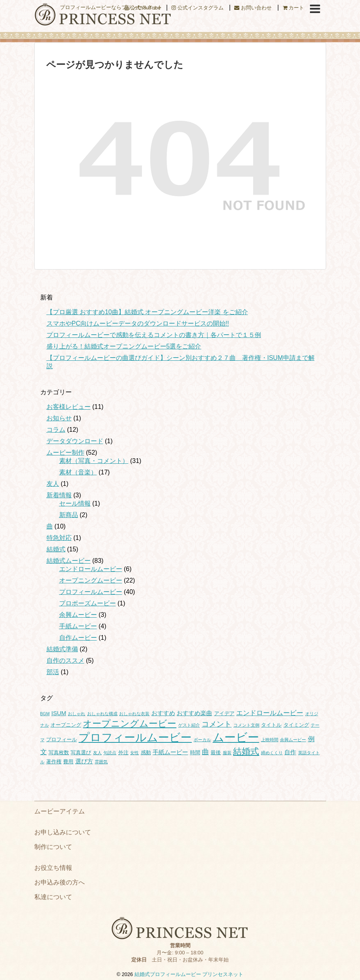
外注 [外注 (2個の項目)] (123, 752)
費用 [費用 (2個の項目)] (68, 762)
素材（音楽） (78, 472)
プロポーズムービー (88, 603)
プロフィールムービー (91, 592)
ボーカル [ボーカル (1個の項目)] (202, 740)
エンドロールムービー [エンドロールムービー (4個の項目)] (270, 713)
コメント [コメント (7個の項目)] (216, 724)
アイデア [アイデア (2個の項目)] (224, 713)
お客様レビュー (69, 407)
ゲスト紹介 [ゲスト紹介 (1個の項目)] (189, 725)
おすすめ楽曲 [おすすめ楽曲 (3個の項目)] (194, 713)
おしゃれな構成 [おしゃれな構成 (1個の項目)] (102, 714)
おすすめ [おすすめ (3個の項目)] (163, 713)
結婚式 (56, 549)
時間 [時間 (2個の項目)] (195, 752)
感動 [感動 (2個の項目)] (146, 752)
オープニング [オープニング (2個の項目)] (66, 725)
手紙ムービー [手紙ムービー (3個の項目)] (170, 752)
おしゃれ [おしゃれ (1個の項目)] (76, 714)
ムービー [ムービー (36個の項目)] (236, 737)
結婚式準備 (62, 649)
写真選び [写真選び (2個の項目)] (81, 752)
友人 (53, 484)
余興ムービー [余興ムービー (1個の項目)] (293, 740)
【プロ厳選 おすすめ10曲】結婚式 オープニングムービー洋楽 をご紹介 (147, 312)
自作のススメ (65, 661)
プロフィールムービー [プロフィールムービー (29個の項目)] (135, 737)
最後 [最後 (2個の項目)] (216, 752)
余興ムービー (78, 615)
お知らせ (59, 418)
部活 (53, 672)
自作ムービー (78, 638)
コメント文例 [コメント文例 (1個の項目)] (246, 725)
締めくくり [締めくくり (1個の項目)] (272, 753)
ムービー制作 (65, 453)
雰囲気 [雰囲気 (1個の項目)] (101, 762)
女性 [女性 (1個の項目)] (134, 753)
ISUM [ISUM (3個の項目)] (59, 713)
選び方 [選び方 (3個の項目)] (84, 761)
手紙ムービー (78, 626)
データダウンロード (75, 441)
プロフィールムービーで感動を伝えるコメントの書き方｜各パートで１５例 (154, 335)
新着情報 (59, 495)
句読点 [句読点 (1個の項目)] (110, 753)
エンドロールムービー (91, 569)
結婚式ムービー (69, 561)
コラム (56, 430)
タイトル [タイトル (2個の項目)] (271, 725)
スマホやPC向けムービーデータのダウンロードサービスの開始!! (138, 323)
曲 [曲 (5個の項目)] (205, 752)
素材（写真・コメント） (94, 461)
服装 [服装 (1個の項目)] (227, 753)
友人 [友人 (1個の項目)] (97, 753)
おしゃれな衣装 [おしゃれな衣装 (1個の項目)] (134, 714)
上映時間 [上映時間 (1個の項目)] (270, 740)
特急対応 (59, 538)
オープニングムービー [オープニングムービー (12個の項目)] (130, 724)
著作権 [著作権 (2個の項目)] (54, 762)
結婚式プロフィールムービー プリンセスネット (189, 974)
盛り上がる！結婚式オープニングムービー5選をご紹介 (124, 346)
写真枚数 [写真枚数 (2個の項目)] (59, 752)
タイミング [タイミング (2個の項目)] (296, 725)
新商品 (69, 515)
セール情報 (75, 503)
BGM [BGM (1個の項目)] (45, 714)
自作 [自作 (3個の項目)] (290, 752)
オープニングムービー (91, 580)
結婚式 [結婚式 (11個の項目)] (246, 751)
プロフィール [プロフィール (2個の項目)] (62, 739)
